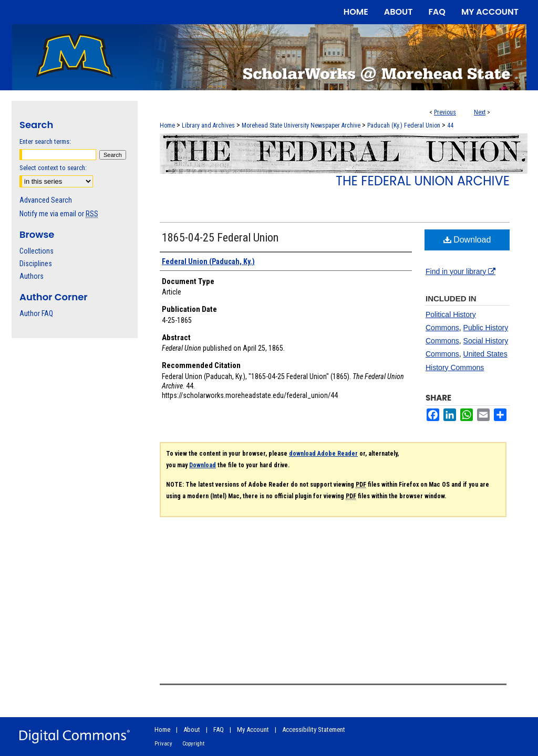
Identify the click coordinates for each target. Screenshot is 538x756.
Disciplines (36, 264)
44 (450, 125)
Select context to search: (53, 168)
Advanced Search (46, 200)
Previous (445, 112)
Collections (37, 251)
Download (467, 240)
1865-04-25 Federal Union (220, 238)
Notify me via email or (59, 214)
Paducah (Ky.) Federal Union (404, 125)
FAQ (219, 729)
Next (480, 112)
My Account (253, 729)
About (192, 729)
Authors (32, 276)
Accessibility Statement (314, 729)
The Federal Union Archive (423, 181)
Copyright (193, 744)
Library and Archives (208, 125)
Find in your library (461, 271)
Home (167, 125)
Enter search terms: (45, 141)
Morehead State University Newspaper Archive (301, 125)
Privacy (163, 744)
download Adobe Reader (323, 454)
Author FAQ (36, 313)
